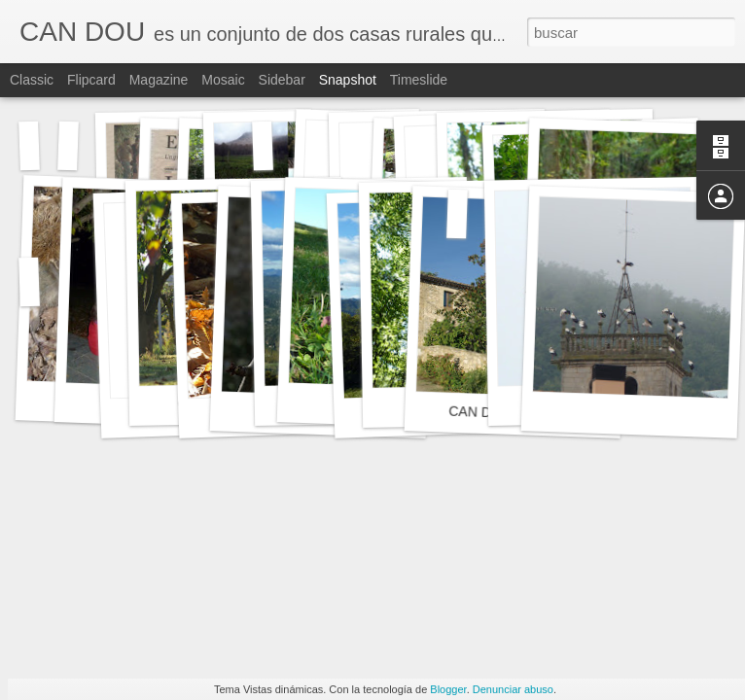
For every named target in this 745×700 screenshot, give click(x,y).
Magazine (159, 80)
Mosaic (223, 80)
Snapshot (348, 80)
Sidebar (282, 80)
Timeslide (419, 80)
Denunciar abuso (513, 689)
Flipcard (91, 80)
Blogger (448, 689)
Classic (32, 80)
